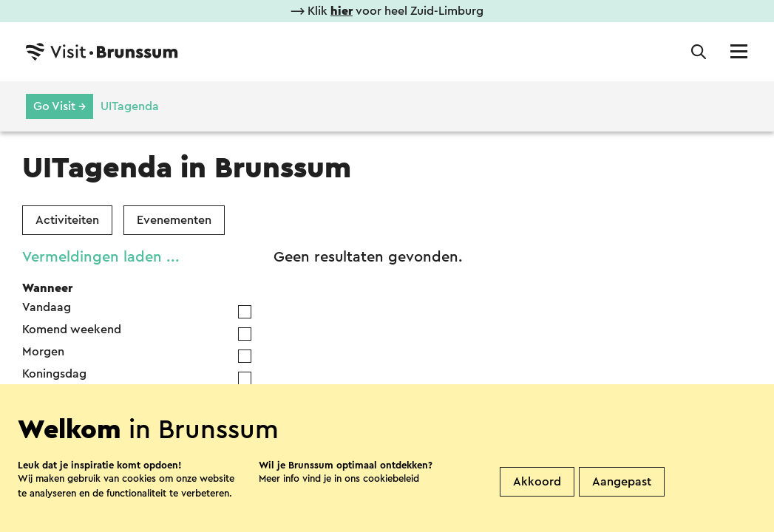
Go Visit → (60, 106)
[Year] (168, 426)
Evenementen (174, 220)
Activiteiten (67, 220)
